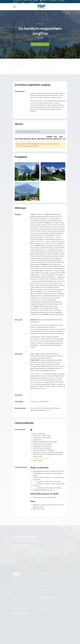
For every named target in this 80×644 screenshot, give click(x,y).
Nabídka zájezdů (14, 37)
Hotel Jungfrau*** (36, 374)
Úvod (14, 45)
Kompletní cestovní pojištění (41, 458)
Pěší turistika (14, 27)
